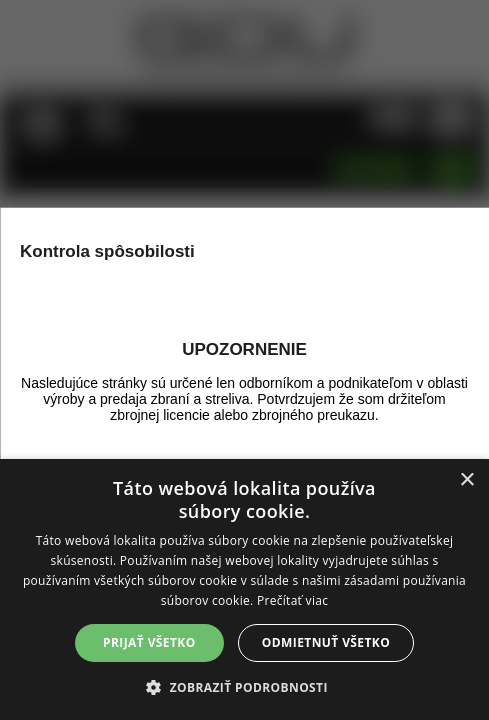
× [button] (466, 480)
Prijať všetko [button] (149, 642)
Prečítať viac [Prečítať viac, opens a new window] (292, 600)
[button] (244, 686)
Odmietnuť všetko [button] (326, 642)
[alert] (244, 589)
